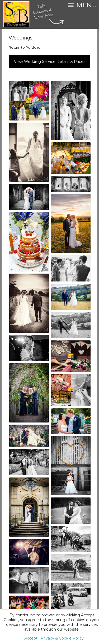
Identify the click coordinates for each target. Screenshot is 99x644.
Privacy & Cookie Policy (62, 638)
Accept (31, 638)
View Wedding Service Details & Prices (50, 62)
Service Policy (50, 545)
